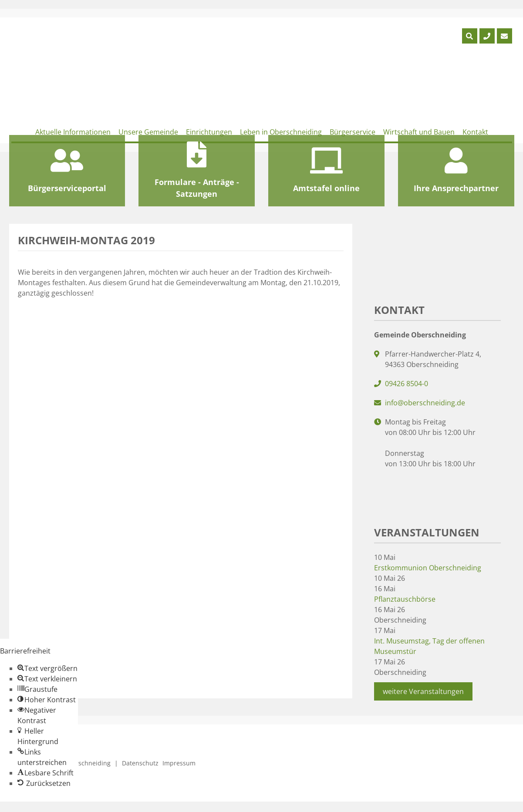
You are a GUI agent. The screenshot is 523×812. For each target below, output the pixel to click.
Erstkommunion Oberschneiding (428, 568)
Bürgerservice (353, 132)
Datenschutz (140, 763)
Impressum (179, 763)
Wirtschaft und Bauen (419, 132)
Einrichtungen (209, 132)
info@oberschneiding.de (425, 403)
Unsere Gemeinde (148, 132)
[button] (47, 668)
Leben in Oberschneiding (281, 132)
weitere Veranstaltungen (423, 691)
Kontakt (475, 132)
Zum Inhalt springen (33, 807)
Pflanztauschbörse (405, 599)
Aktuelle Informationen (73, 132)
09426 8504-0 (407, 384)
